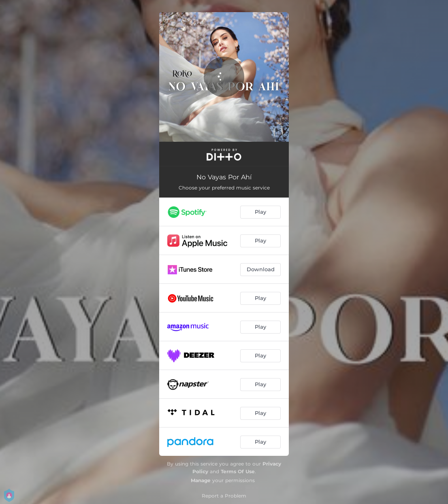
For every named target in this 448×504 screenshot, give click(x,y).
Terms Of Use (238, 471)
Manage (201, 480)
